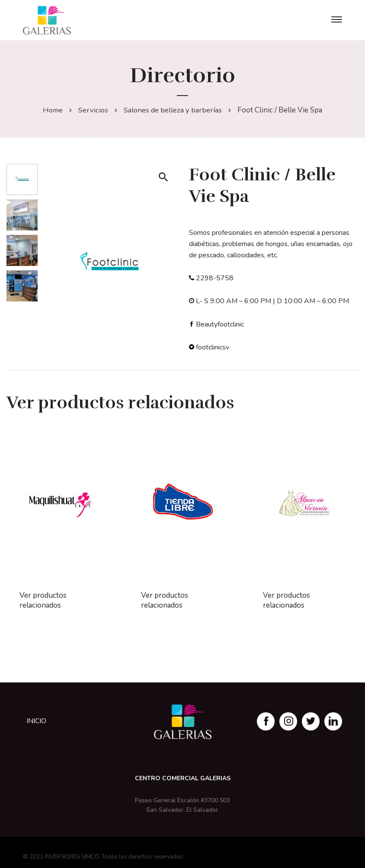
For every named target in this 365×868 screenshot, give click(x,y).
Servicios (93, 110)
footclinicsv (213, 347)
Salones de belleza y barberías (173, 110)
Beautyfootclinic (220, 324)
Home (53, 110)
